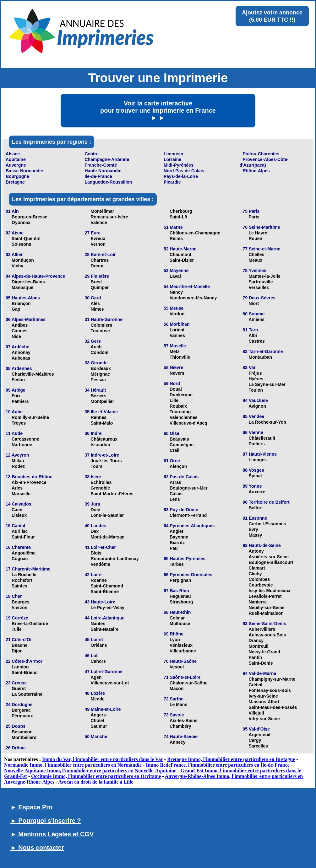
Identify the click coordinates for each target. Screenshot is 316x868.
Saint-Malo (102, 423)
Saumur (99, 726)
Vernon (98, 244)
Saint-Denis (261, 663)
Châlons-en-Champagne (195, 233)
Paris (254, 217)
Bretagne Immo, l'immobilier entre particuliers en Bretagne (231, 759)
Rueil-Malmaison (266, 613)
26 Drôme (16, 748)
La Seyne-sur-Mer (267, 384)
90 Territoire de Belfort (266, 502)
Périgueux (22, 716)
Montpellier (103, 401)
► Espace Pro (31, 807)
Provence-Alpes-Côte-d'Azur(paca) (264, 162)
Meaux (256, 260)
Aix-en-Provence (29, 482)
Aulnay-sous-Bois (267, 635)
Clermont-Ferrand (188, 515)
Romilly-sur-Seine (30, 417)
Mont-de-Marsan (108, 537)
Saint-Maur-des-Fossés (273, 707)
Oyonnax (21, 222)
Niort (254, 303)
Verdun (177, 314)
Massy (256, 535)
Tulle (17, 629)
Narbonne (22, 445)
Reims (176, 238)
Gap (16, 309)
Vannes (177, 335)
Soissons (21, 244)
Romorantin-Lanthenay (115, 559)
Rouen (256, 238)
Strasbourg (181, 602)
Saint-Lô (178, 217)
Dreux (97, 266)
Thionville (180, 357)
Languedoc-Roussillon (109, 182)
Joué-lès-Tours (106, 461)
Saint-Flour (23, 537)
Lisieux (19, 515)
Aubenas (21, 358)
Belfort (256, 508)
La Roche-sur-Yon (268, 422)
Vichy (17, 266)
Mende (98, 699)
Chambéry (180, 726)
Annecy (178, 742)
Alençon (178, 466)
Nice (16, 336)
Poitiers (257, 444)
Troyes (19, 423)
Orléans (99, 645)
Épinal (255, 476)
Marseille (21, 494)
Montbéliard (24, 737)
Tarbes (177, 564)
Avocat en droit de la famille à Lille (96, 782)
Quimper (100, 287)
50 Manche (96, 737)
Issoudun (101, 445)
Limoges (258, 460)
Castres (257, 341)
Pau (174, 548)
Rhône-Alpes (256, 171)
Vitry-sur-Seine (264, 719)
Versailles (259, 287)
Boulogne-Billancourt (271, 562)
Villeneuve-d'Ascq (188, 423)
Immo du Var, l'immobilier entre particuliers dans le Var (103, 759)
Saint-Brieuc (25, 672)
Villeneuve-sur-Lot (110, 683)
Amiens (257, 319)
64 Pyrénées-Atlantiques (189, 526)
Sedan (18, 380)
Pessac (98, 380)
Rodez (18, 466)
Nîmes (97, 309)
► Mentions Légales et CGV (52, 834)
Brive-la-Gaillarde (30, 624)
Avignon (257, 406)
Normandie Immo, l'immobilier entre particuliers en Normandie (73, 765)
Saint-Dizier (182, 260)
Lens (175, 499)
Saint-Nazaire (105, 629)
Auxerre (257, 492)
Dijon (17, 651)
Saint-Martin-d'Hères (112, 494)
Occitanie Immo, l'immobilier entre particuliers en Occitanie (96, 776)
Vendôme (101, 564)
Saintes (19, 586)
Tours (97, 466)
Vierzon (19, 608)
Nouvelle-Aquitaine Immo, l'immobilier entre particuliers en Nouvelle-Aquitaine (90, 771)
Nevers (177, 373)
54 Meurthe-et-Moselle (187, 287)
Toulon (256, 390)
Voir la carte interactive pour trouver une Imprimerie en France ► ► (158, 110)
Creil (174, 450)
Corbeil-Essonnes (267, 524)
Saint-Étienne (105, 592)
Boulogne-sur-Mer (189, 488)
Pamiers (20, 401)
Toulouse (100, 331)
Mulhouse (180, 624)
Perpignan (180, 580)
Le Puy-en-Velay (108, 608)
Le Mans (178, 705)
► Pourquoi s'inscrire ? (46, 821)
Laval (175, 276)
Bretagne (15, 182)
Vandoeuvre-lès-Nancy (193, 298)
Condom (100, 352)
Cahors (98, 661)
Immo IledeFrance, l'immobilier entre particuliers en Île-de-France (218, 765)
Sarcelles (259, 746)
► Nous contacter (37, 848)
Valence (99, 222)
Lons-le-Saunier (107, 515)
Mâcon (177, 689)
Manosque (22, 287)
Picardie (172, 182)
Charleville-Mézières (33, 374)
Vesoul (177, 667)
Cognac (20, 559)
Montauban (261, 357)
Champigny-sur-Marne (272, 679)
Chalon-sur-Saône (189, 683)
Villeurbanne (183, 651)
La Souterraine (27, 694)
